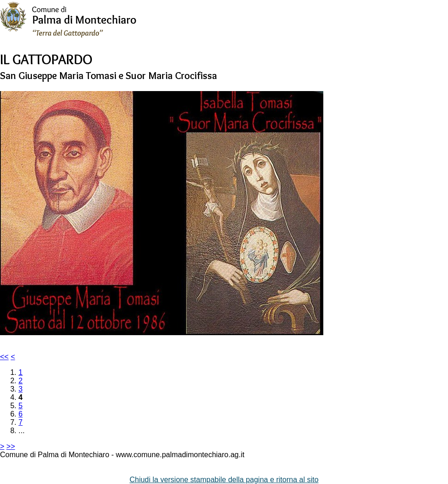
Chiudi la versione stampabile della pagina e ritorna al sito (224, 480)
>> (11, 446)
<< (4, 357)
